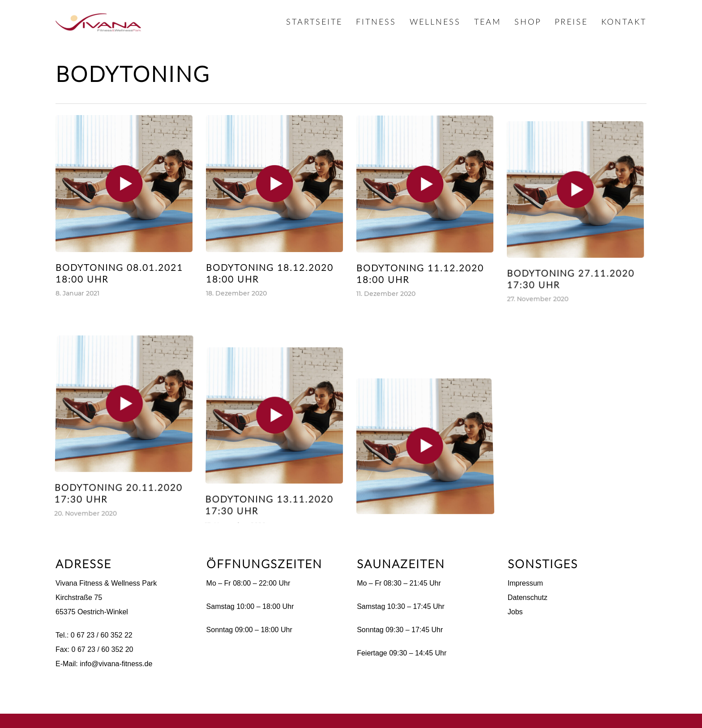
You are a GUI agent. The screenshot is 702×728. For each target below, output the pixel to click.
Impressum (525, 583)
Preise (571, 22)
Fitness (376, 22)
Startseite (314, 22)
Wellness (435, 22)
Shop (528, 22)
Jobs (515, 612)
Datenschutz (528, 597)
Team (488, 22)
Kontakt (624, 22)
